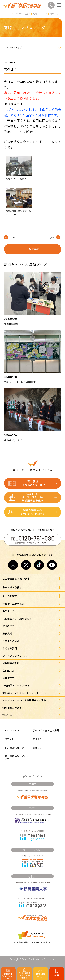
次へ (52, 237)
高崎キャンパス (40, 14)
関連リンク (39, 748)
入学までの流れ (11, 641)
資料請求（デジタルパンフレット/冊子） (25, 693)
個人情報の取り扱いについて (18, 758)
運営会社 (10, 739)
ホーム (8, 14)
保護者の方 (8, 626)
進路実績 (7, 634)
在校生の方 (8, 671)
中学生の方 (8, 611)
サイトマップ (12, 730)
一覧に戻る (33, 249)
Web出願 (7, 715)
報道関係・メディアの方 (16, 685)
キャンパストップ (13, 47)
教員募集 (37, 739)
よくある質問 (10, 648)
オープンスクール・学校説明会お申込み (24, 700)
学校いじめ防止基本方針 (46, 730)
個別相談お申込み (12, 708)
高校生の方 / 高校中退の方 (17, 619)
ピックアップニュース (15, 656)
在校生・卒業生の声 (13, 604)
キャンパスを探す (22, 14)
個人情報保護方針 (14, 748)
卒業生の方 (8, 678)
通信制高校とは (11, 663)
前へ (13, 237)
